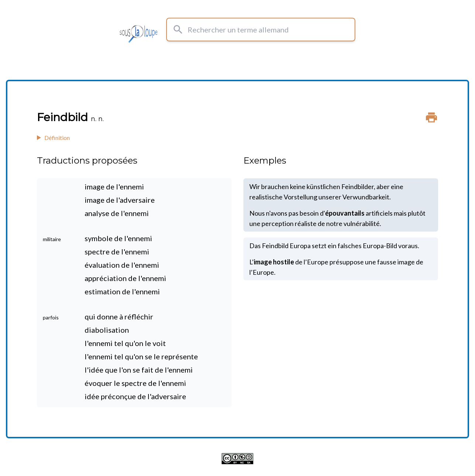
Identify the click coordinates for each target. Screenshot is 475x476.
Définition (57, 138)
